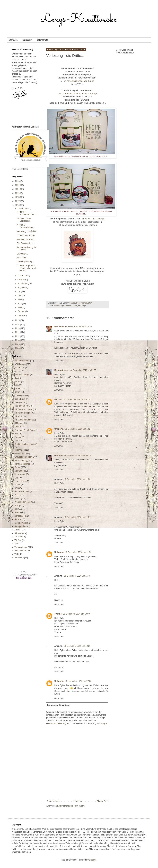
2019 (18, 193)
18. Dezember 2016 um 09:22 (78, 327)
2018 (18, 197)
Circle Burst (20, 399)
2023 (18, 181)
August (21, 288)
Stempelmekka (21, 523)
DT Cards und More (23, 409)
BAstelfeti (59, 327)
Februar (21, 311)
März (20, 307)
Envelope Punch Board (25, 430)
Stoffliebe (19, 537)
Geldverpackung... (25, 262)
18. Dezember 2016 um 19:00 (76, 614)
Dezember (23, 209)
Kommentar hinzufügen (59, 705)
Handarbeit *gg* (22, 460)
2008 (18, 348)
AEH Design (59, 306)
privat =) (18, 499)
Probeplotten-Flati (23, 502)
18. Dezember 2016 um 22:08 (78, 681)
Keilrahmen (20, 471)
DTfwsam (19, 423)
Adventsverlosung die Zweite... (27, 249)
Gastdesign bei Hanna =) (26, 444)
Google (104, 723)
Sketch (18, 512)
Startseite (13, 40)
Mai (19, 299)
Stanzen (18, 519)
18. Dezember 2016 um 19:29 (77, 646)
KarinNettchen (61, 370)
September (23, 284)
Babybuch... (22, 254)
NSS (17, 488)
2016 (18, 205)
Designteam (20, 402)
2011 (18, 336)
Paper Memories (22, 492)
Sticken (18, 530)
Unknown (59, 429)
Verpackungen (21, 547)
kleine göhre (20, 474)
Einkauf (18, 427)
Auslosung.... (23, 258)
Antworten (59, 361)
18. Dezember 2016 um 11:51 (77, 517)
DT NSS (18, 416)
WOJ (17, 554)
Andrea (18, 371)
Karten (17, 467)
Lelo (16, 478)
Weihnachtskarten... (26, 239)
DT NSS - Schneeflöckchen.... (27, 213)
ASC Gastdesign (22, 375)
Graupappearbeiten (23, 457)
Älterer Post (102, 801)
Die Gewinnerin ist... (26, 243)
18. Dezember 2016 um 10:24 (78, 429)
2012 (18, 332)
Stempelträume (21, 526)
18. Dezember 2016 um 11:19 (78, 456)
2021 (18, 189)
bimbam (58, 400)
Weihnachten (20, 551)
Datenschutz (42, 40)
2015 (18, 320)
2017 (18, 201)
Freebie (18, 437)
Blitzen (17, 382)
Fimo (17, 434)
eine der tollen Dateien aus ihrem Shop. (77, 94)
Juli (19, 291)
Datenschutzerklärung (56, 723)
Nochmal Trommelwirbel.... (26, 226)
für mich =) (19, 441)
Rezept (18, 506)
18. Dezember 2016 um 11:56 (78, 552)
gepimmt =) (20, 450)
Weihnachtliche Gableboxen (24, 220)
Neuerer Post (53, 801)
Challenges (20, 395)
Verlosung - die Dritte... (27, 231)
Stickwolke (19, 533)
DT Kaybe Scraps (79, 306)
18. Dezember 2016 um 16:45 (77, 576)
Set (16, 509)
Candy (17, 392)
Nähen (17, 485)
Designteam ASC (22, 406)
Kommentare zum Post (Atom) (71, 806)
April (20, 304)
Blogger (93, 860)
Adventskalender (22, 361)
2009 (18, 344)
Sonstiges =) (20, 516)
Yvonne (58, 614)
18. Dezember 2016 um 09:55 (83, 370)
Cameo (68, 306)
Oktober (21, 280)
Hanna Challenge (22, 464)
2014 (18, 324)
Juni (20, 296)
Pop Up (18, 495)
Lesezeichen (20, 481)
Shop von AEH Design (93, 219)
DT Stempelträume (23, 420)
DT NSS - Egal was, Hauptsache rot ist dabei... (27, 268)
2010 (18, 340)
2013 (18, 328)
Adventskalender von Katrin (80, 81)
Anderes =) (19, 368)
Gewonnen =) (21, 453)
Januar (21, 315)
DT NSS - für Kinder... (27, 235)
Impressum (27, 40)
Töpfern (18, 540)
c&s (16, 385)
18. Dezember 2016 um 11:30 (77, 479)
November (23, 276)
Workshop (19, 558)
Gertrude (59, 456)
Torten (17, 544)
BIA (16, 378)
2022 (18, 185)
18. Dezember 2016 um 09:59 (77, 400)
